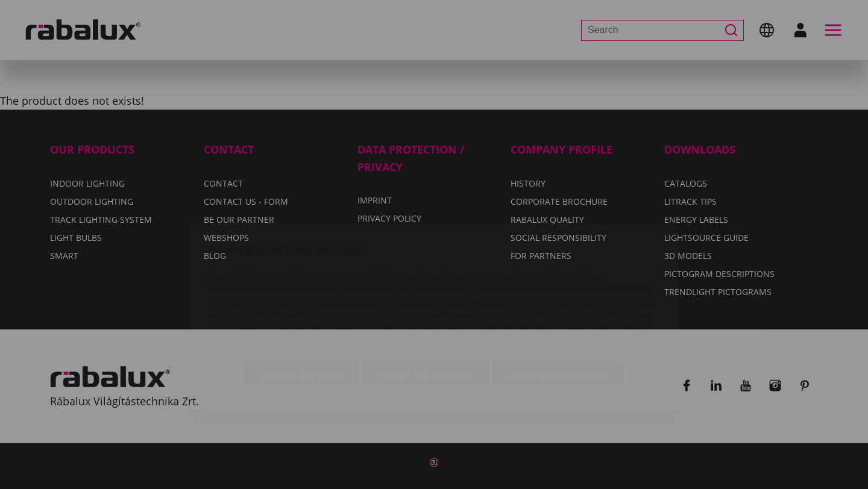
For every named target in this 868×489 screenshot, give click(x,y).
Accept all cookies (558, 304)
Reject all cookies (426, 304)
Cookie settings (302, 304)
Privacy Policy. (481, 269)
